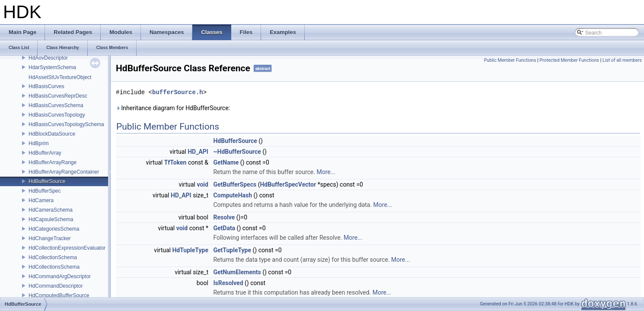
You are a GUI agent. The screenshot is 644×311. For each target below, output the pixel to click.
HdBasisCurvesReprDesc (58, 96)
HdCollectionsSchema (54, 267)
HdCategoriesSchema (54, 229)
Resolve (224, 217)
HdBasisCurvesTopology (57, 115)
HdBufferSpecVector (288, 184)
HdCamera (41, 200)
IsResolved (228, 283)
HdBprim (39, 143)
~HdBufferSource (237, 152)
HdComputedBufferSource (59, 295)
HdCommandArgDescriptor (60, 276)
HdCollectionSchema (53, 257)
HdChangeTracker (50, 238)
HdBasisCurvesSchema (56, 105)
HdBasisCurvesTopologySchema (66, 124)
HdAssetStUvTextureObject (60, 77)
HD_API (198, 152)
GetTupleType (232, 250)
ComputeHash (233, 195)
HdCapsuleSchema (51, 219)
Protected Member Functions (569, 60)
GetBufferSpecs (235, 184)
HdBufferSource (47, 181)
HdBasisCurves (46, 86)
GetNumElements (237, 272)
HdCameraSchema (51, 210)
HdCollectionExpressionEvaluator (67, 248)
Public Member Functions (510, 60)
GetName (226, 162)
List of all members (622, 60)
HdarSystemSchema (52, 67)
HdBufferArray (45, 153)
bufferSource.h (178, 92)
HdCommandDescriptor (56, 286)
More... (326, 172)
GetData (224, 228)
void (202, 184)
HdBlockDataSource (52, 134)
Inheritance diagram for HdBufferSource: (173, 108)
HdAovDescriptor (48, 58)
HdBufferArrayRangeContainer (64, 172)
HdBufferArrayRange (53, 162)
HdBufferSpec (45, 191)
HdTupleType (190, 250)
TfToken (175, 162)
